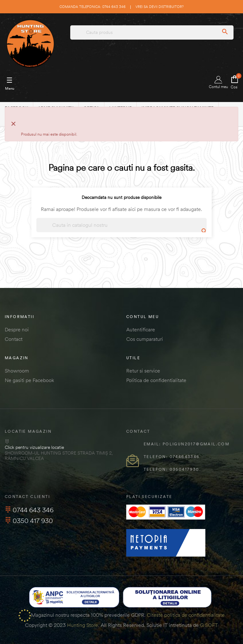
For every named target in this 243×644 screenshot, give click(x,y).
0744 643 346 (29, 510)
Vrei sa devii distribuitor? (159, 7)
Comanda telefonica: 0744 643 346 (93, 7)
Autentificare (141, 329)
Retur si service (143, 371)
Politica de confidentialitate (156, 380)
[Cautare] (121, 225)
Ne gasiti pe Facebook (29, 380)
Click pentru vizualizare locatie (34, 447)
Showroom (17, 371)
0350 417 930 (29, 521)
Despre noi (17, 329)
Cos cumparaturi (145, 339)
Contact (14, 339)
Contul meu (218, 83)
